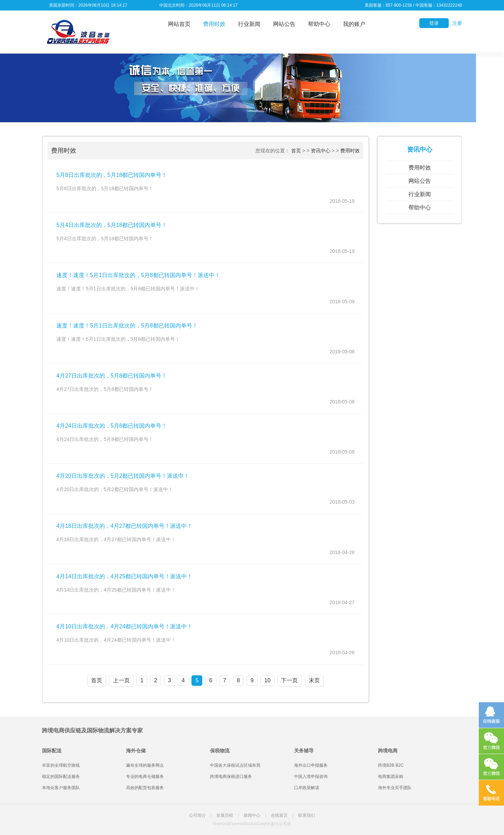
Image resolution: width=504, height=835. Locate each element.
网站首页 (179, 24)
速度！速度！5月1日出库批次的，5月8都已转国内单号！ (127, 326)
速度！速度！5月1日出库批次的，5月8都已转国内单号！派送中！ (138, 275)
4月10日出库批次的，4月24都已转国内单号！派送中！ (124, 626)
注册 (457, 23)
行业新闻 (249, 24)
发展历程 (225, 815)
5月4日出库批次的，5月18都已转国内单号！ (112, 225)
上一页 (121, 680)
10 (267, 680)
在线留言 (279, 815)
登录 (434, 23)
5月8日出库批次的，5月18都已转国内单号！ (112, 175)
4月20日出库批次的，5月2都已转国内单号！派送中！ (123, 476)
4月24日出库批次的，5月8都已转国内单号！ (112, 426)
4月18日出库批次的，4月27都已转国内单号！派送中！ (124, 526)
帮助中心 (319, 24)
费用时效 (214, 24)
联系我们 (307, 815)
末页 (314, 680)
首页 (296, 151)
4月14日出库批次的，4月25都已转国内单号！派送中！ (124, 576)
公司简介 (197, 815)
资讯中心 (321, 151)
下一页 (289, 680)
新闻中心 (252, 815)
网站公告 (284, 24)
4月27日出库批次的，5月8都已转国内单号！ (112, 376)
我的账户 (354, 24)
